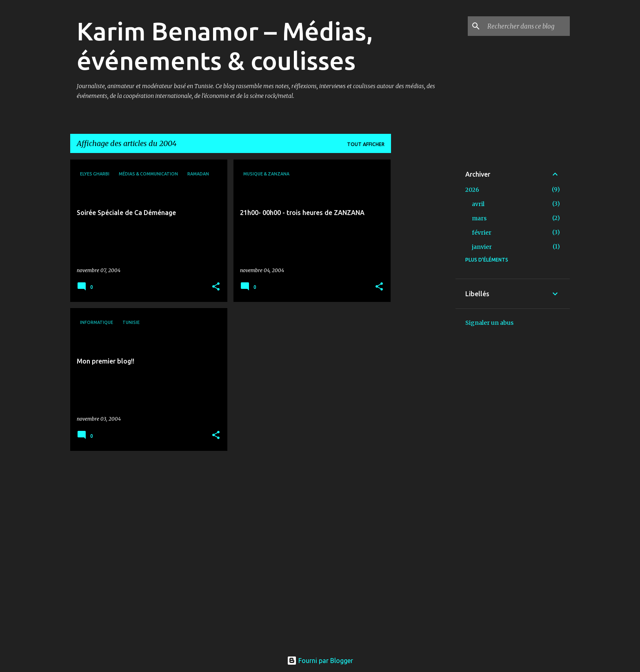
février (482, 233)
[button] (216, 287)
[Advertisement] (423, 282)
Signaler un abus (489, 323)
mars (479, 218)
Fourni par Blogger (320, 661)
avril (478, 204)
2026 (472, 190)
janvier (482, 247)
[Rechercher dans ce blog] (527, 26)
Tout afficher (366, 144)
